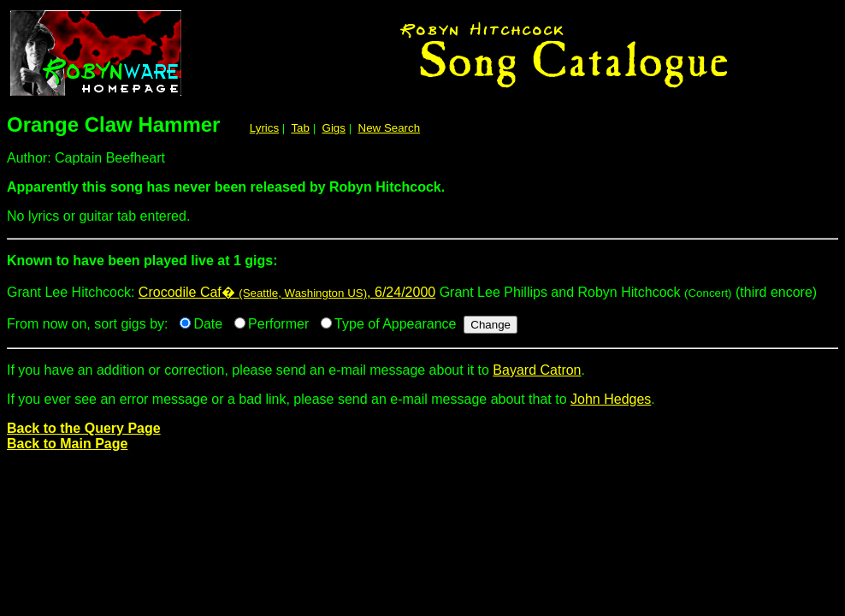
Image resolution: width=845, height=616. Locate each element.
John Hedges (611, 399)
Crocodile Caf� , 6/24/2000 (287, 292)
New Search (390, 128)
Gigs (334, 128)
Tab (300, 128)
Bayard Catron (537, 370)
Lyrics (264, 128)
